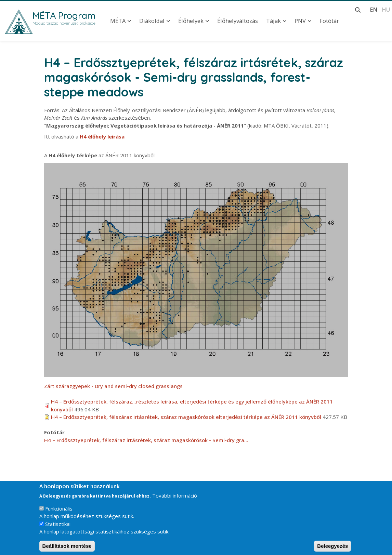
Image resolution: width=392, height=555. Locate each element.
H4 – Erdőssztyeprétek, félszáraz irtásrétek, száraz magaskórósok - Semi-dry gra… (146, 440)
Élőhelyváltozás (238, 21)
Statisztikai (58, 529)
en (374, 9)
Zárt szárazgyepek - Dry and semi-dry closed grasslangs (113, 386)
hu (386, 9)
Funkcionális (59, 514)
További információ (175, 501)
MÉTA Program (64, 15)
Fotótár (329, 21)
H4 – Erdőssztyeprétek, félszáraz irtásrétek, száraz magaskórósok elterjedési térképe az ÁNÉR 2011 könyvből (186, 417)
